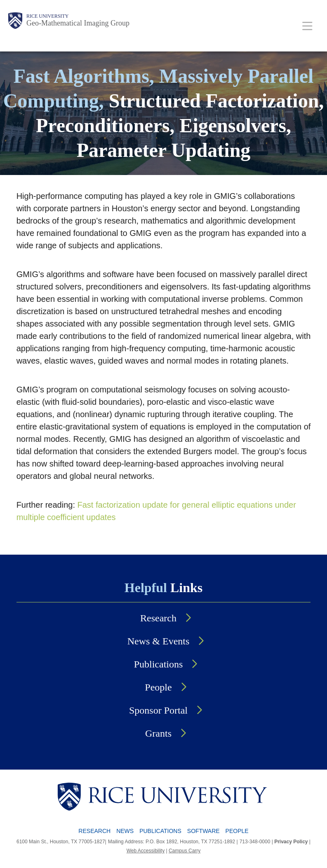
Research (158, 618)
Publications (159, 664)
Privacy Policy (291, 842)
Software (203, 831)
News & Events (159, 641)
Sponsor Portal (158, 710)
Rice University (47, 16)
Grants (158, 733)
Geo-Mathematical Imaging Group (78, 23)
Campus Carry (185, 851)
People (158, 687)
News (125, 831)
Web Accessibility (146, 851)
